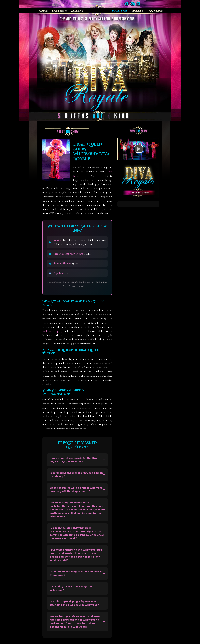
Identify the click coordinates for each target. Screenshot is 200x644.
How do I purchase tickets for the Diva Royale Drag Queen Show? (74, 460)
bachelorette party (53, 331)
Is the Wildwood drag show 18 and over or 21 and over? (76, 573)
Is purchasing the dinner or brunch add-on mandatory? (76, 475)
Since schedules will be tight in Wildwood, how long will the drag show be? (76, 490)
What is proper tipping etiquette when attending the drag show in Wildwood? (74, 603)
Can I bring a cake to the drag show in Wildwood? (73, 588)
